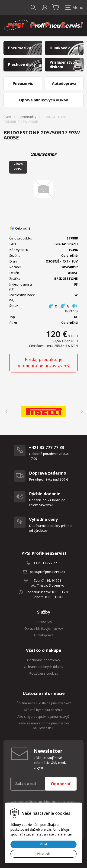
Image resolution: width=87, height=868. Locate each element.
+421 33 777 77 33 (47, 563)
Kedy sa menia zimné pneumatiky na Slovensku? (44, 726)
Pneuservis (44, 622)
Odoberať (61, 784)
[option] (43, 411)
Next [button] (81, 411)
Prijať (43, 844)
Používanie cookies (44, 673)
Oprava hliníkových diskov (44, 628)
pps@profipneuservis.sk (48, 572)
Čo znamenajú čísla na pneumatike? (44, 703)
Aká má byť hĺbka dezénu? (44, 710)
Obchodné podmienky (44, 660)
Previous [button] (6, 411)
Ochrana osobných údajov (44, 667)
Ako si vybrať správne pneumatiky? (43, 716)
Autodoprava (43, 635)
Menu (73, 7)
